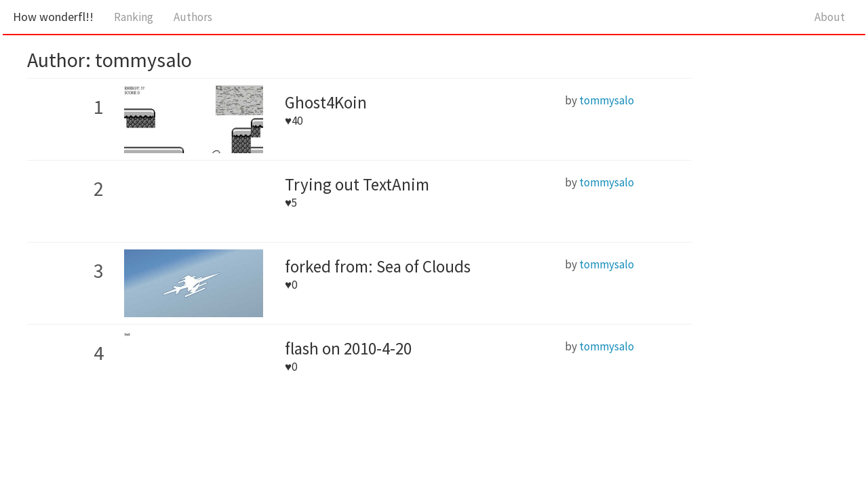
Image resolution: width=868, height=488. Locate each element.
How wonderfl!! (53, 17)
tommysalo (607, 100)
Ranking (134, 17)
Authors (193, 17)
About (830, 17)
